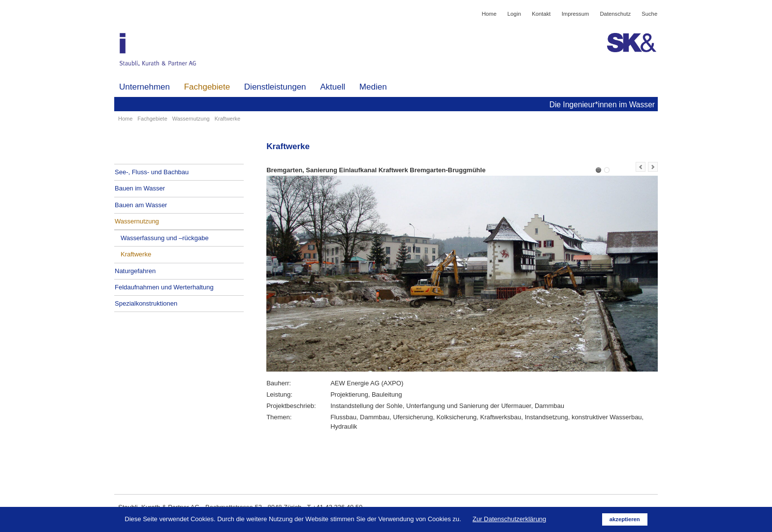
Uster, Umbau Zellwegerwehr (607, 170)
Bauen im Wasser (140, 188)
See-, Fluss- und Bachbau (152, 172)
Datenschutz (616, 14)
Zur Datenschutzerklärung (510, 519)
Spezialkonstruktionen (146, 303)
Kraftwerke (136, 254)
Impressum (576, 14)
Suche (649, 14)
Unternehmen (145, 87)
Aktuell (333, 87)
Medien (373, 87)
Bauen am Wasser (141, 205)
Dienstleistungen (275, 87)
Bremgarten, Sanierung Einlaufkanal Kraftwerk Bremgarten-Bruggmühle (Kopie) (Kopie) (598, 170)
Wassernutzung (191, 119)
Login (515, 14)
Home (489, 14)
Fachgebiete (207, 87)
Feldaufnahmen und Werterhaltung (164, 287)
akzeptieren (625, 519)
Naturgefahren (135, 271)
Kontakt (541, 14)
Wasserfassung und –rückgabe (165, 238)
